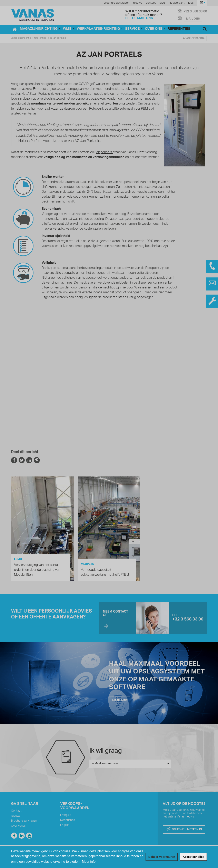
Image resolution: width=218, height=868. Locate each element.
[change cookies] (162, 857)
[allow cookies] (193, 857)
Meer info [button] (89, 862)
